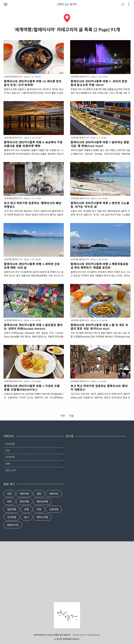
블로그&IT (11, 470)
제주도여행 (42, 517)
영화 (8, 464)
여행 (39, 509)
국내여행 (10, 444)
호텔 (27, 509)
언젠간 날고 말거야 (67, 4)
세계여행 (10, 457)
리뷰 (9, 502)
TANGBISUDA (93, 635)
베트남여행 (42, 502)
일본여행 (12, 509)
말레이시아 (13, 525)
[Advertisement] (67, 572)
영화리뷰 (54, 494)
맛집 (9, 494)
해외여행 (24, 494)
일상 (8, 450)
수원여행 (54, 509)
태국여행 (24, 502)
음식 (27, 517)
